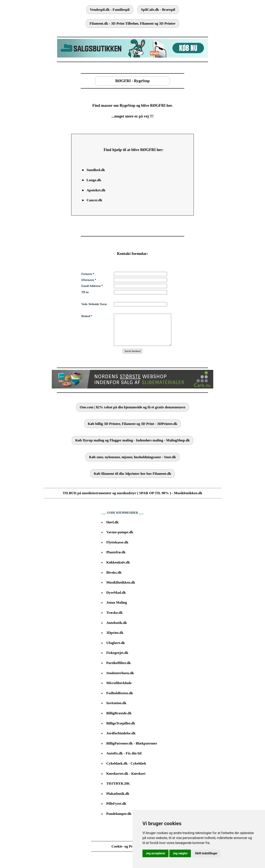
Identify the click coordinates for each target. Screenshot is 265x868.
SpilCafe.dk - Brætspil (158, 10)
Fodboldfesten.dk (120, 699)
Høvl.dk (113, 528)
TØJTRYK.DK (118, 790)
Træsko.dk (115, 619)
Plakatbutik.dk (118, 800)
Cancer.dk (94, 200)
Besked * (87, 316)
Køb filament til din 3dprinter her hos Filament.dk (132, 480)
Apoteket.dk (96, 190)
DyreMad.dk (116, 599)
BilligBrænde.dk (119, 719)
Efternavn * (89, 280)
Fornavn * (88, 274)
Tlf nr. (85, 292)
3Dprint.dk (115, 639)
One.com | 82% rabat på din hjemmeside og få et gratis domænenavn (132, 413)
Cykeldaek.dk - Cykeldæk (126, 770)
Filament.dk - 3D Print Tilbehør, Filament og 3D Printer (132, 23)
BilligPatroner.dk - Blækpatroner (132, 750)
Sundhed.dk (96, 170)
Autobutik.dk (117, 629)
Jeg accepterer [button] (155, 853)
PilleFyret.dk (116, 810)
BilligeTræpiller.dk (121, 730)
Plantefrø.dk (116, 558)
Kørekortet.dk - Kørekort (126, 780)
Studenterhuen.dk (120, 679)
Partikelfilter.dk (119, 669)
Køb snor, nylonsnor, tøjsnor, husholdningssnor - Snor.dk (132, 463)
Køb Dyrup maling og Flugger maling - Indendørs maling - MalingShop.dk (133, 447)
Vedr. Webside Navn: (94, 304)
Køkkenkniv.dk (118, 569)
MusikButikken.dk (121, 589)
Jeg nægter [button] (180, 853)
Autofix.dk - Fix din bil (124, 759)
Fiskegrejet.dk (117, 659)
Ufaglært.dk (116, 649)
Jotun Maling (117, 609)
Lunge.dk (94, 180)
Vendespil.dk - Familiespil (110, 10)
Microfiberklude (119, 689)
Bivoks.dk (114, 579)
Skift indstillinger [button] (206, 853)
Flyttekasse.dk (117, 548)
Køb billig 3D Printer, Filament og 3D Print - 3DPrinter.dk (132, 430)
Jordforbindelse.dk (121, 739)
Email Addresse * (92, 286)
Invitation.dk (116, 709)
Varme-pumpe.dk (120, 538)
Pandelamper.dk (119, 820)
